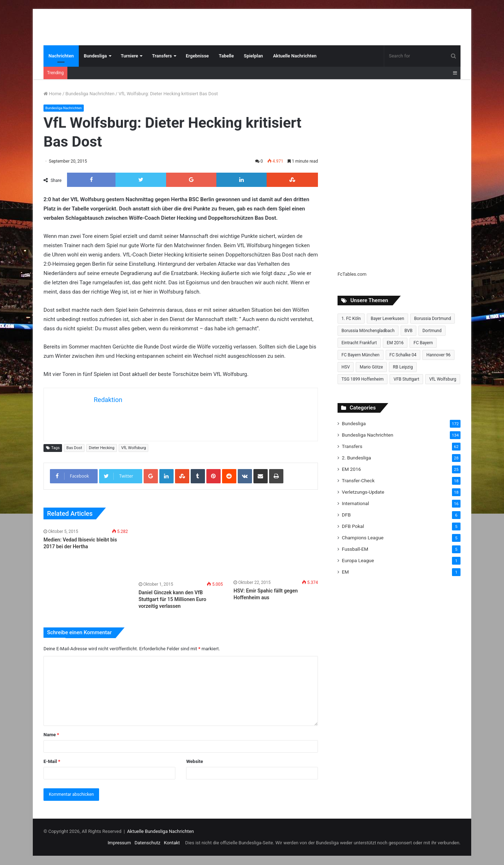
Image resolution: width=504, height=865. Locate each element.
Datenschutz (147, 843)
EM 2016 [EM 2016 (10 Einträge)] (395, 343)
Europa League (358, 560)
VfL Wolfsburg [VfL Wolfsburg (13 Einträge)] (443, 379)
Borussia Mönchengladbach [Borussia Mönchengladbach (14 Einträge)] (368, 331)
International (355, 503)
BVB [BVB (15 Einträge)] (408, 331)
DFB (346, 515)
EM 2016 (351, 469)
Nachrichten (61, 56)
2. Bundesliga (356, 458)
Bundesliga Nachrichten (90, 94)
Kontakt (172, 843)
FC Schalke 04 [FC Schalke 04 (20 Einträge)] (403, 355)
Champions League (363, 538)
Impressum (119, 843)
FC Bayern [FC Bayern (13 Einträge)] (423, 343)
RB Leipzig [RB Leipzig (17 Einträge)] (403, 367)
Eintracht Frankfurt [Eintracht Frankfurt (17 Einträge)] (359, 343)
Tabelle (226, 56)
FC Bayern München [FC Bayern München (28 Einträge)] (361, 355)
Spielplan (253, 56)
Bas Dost (74, 448)
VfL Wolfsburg (134, 448)
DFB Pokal (353, 526)
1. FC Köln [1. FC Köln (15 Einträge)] (351, 319)
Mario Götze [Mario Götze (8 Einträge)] (371, 367)
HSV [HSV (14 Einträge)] (346, 367)
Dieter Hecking (102, 448)
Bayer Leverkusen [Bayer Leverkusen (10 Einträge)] (387, 319)
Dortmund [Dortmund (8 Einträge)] (432, 331)
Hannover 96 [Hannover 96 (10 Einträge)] (438, 355)
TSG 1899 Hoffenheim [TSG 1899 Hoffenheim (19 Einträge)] (362, 379)
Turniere (130, 56)
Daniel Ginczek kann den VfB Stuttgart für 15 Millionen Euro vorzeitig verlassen (173, 599)
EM (345, 572)
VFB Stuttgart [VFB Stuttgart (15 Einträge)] (406, 379)
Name (51, 735)
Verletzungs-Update (363, 492)
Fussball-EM (355, 549)
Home (52, 94)
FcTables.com (352, 274)
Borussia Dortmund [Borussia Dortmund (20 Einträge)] (433, 319)
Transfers (162, 56)
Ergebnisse (197, 56)
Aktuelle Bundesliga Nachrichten (161, 832)
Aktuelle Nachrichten (295, 56)
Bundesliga (95, 56)
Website (194, 762)
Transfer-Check (358, 480)
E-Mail (52, 762)
